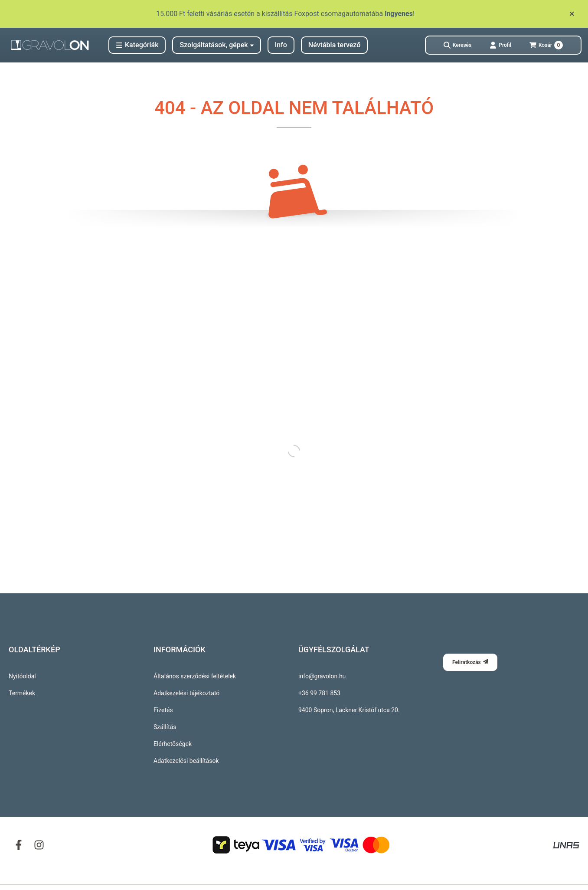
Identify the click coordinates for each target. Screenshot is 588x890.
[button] (137, 45)
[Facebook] (19, 844)
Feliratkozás (470, 662)
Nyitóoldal (22, 676)
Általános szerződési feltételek (195, 676)
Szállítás (165, 727)
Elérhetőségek (173, 744)
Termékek (22, 693)
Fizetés (163, 710)
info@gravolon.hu (322, 676)
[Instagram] (39, 844)
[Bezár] (572, 14)
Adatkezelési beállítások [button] (186, 761)
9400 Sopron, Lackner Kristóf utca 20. (349, 710)
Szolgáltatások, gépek (216, 45)
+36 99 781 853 (319, 693)
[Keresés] (457, 45)
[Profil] (500, 45)
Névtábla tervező (334, 45)
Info (281, 45)
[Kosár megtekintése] (546, 45)
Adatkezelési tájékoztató (186, 693)
